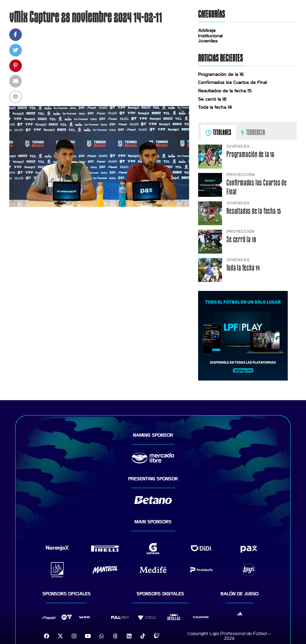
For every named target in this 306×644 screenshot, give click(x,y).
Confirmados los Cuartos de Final (232, 82)
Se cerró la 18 (212, 99)
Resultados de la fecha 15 (225, 91)
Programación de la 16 (221, 74)
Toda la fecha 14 (215, 107)
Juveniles (208, 41)
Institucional (210, 36)
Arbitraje (207, 30)
